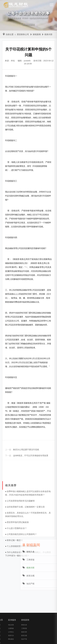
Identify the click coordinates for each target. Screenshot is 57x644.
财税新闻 (37, 34)
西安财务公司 (23, 34)
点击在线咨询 (28, 25)
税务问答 (48, 34)
